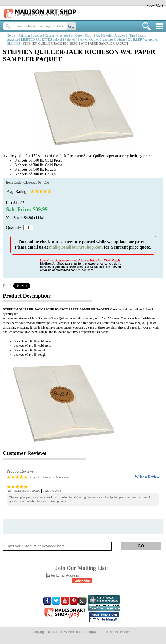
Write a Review (147, 477)
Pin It (7, 285)
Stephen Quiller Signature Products (101, 39)
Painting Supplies (31, 35)
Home (11, 35)
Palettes (70, 39)
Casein (49, 35)
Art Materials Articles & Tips (115, 35)
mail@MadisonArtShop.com (76, 247)
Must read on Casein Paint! (75, 35)
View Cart (155, 5)
